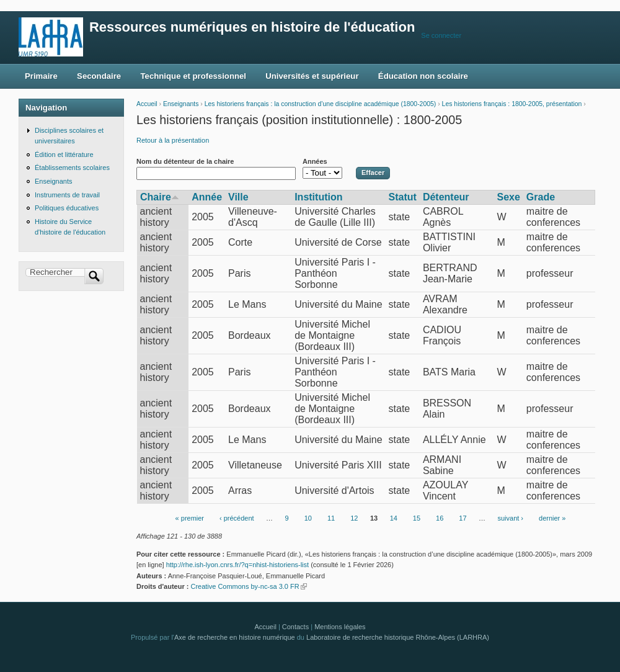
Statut (403, 197)
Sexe (508, 197)
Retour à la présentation (173, 140)
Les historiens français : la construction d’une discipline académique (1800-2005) (321, 104)
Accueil (147, 104)
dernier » (552, 518)
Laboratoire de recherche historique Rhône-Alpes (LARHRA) (398, 637)
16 (440, 518)
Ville (238, 197)
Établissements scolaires (72, 168)
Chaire (160, 197)
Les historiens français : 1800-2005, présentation (512, 104)
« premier (190, 518)
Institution (318, 197)
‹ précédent (237, 518)
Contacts (295, 627)
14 (394, 518)
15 (417, 518)
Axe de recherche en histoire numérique (235, 637)
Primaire (41, 76)
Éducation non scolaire (423, 76)
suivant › (511, 518)
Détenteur (446, 197)
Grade (541, 197)
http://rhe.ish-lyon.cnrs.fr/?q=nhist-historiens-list (237, 565)
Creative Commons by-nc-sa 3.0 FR (248, 586)
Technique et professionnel (193, 76)
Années (315, 161)
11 (331, 518)
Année (207, 197)
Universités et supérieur (312, 76)
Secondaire (99, 76)
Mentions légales (340, 627)
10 (308, 518)
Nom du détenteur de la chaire (185, 161)
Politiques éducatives (67, 208)
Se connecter (441, 35)
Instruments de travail (67, 195)
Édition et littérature (64, 155)
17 (463, 518)
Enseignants (181, 104)
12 (354, 518)
